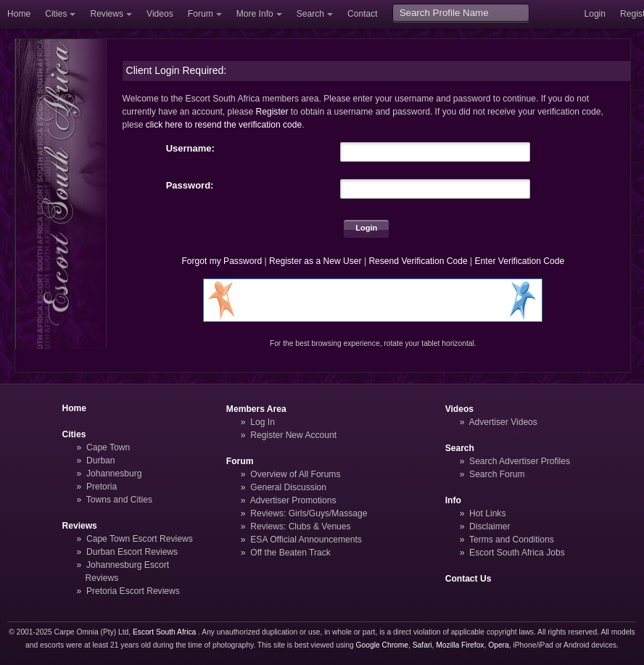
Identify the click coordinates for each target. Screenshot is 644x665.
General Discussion (288, 487)
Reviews (107, 14)
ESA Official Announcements (306, 540)
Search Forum (497, 474)
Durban (101, 460)
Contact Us (468, 579)
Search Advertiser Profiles (520, 461)
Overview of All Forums (295, 474)
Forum (201, 14)
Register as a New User (315, 261)
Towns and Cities (119, 500)
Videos (160, 14)
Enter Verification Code (520, 261)
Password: (190, 185)
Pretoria (102, 487)
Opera (499, 645)
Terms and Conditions (512, 540)
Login (595, 14)
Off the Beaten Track (290, 553)
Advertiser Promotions (293, 500)
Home (19, 14)
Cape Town (108, 447)
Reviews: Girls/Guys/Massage (309, 513)
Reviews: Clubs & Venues (300, 526)
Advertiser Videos (503, 422)
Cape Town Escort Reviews (140, 539)
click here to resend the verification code (224, 125)
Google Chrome (382, 645)
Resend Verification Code (418, 261)
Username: (190, 148)
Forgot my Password (222, 261)
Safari (422, 645)
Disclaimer (490, 526)
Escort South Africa (164, 632)
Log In (263, 422)
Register (272, 112)
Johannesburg (114, 474)
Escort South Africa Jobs (517, 553)
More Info (255, 14)
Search (310, 14)
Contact (363, 14)
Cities (56, 14)
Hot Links (487, 513)
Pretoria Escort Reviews (133, 591)
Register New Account (293, 435)
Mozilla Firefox (460, 645)
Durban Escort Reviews (132, 552)
